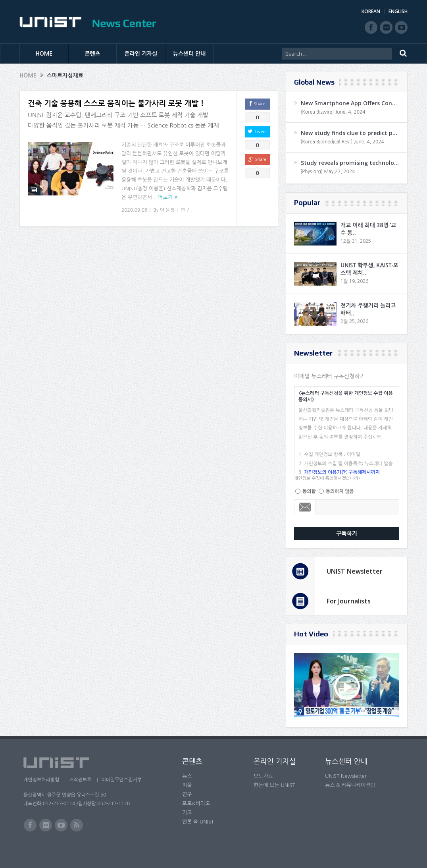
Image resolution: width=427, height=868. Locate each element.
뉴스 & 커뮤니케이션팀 (350, 785)
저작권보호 (80, 780)
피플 (187, 785)
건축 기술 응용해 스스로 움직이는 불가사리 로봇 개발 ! (116, 103)
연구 (185, 210)
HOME (44, 54)
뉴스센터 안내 (189, 54)
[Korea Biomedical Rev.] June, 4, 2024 (342, 142)
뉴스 (187, 776)
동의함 (309, 491)
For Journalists (349, 601)
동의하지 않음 (340, 491)
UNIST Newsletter (355, 571)
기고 (187, 813)
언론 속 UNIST (198, 822)
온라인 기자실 (141, 54)
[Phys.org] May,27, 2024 (328, 172)
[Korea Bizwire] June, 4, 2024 (333, 112)
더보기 (165, 197)
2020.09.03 (134, 210)
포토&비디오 (196, 803)
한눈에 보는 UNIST (274, 785)
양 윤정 (167, 210)
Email (305, 507)
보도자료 (263, 776)
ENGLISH (398, 11)
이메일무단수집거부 (122, 780)
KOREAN (371, 11)
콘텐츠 (92, 54)
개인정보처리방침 (41, 780)
